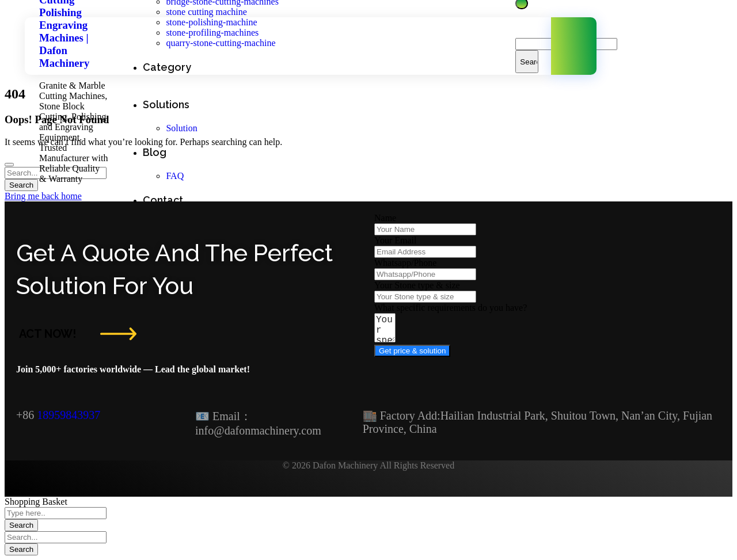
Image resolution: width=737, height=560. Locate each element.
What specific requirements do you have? (451, 308)
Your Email (396, 240)
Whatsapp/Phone (405, 263)
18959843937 (69, 415)
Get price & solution (412, 356)
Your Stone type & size (417, 285)
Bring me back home (43, 196)
